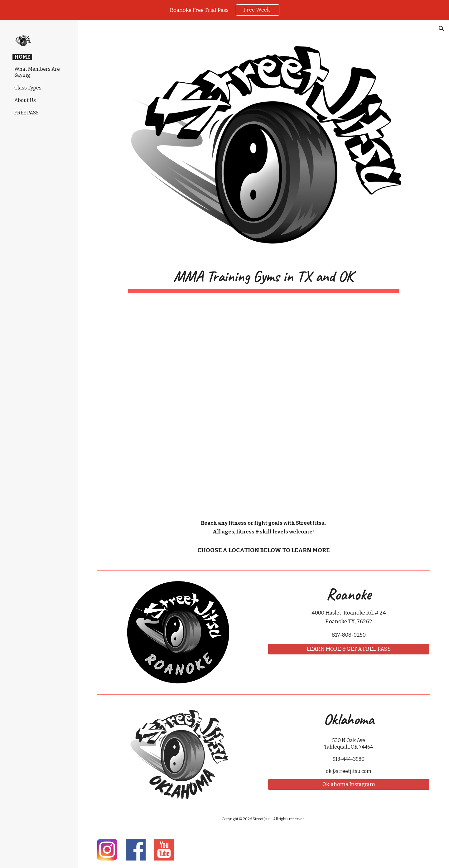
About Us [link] (25, 100)
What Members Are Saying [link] (37, 72)
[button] (442, 29)
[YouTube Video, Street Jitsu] (263, 406)
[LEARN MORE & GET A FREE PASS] (349, 649)
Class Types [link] (28, 88)
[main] (263, 278)
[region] (224, 10)
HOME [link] (22, 57)
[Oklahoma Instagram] (349, 785)
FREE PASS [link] (27, 113)
